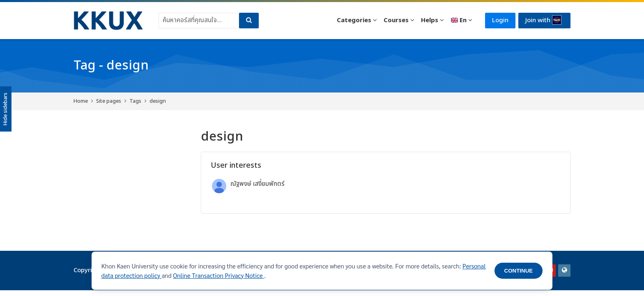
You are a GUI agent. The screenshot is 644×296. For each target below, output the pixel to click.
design (158, 101)
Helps (430, 20)
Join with (543, 20)
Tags (135, 101)
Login (500, 20)
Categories (354, 20)
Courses (396, 20)
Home (81, 101)
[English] (461, 21)
